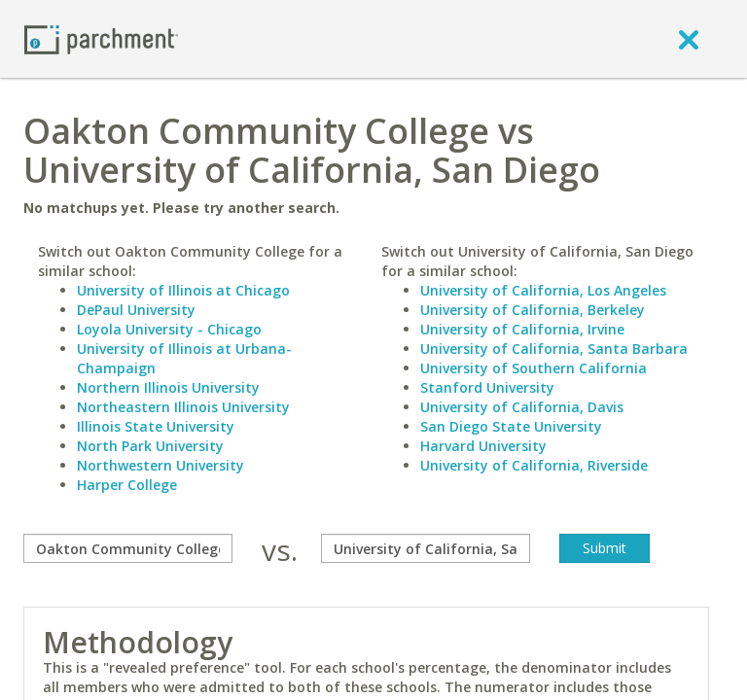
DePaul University (136, 310)
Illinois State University (156, 426)
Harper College (127, 485)
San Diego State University (511, 426)
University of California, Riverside (534, 465)
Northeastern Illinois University (183, 407)
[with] (426, 548)
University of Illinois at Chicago (183, 290)
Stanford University (487, 387)
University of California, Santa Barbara (554, 349)
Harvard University (483, 446)
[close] (689, 39)
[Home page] (101, 38)
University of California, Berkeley (533, 310)
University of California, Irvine (522, 329)
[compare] (128, 548)
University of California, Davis (522, 407)
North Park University (150, 446)
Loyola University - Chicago (169, 329)
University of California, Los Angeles (543, 290)
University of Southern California (534, 368)
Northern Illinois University (168, 387)
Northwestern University (160, 465)
